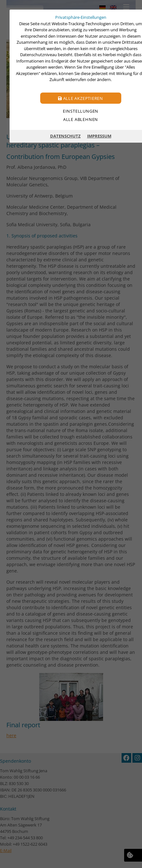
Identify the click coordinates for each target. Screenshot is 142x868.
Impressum (99, 136)
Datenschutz (65, 136)
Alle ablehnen (81, 119)
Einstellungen (81, 111)
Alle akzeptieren (81, 98)
